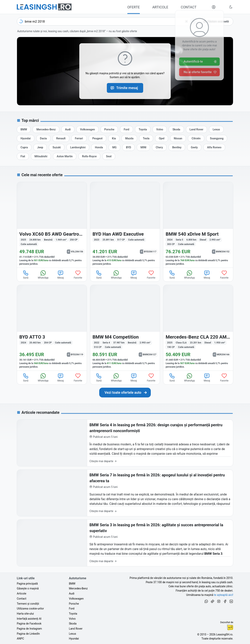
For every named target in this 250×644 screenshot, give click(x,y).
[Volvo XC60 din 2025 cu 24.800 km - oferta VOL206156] (52, 225)
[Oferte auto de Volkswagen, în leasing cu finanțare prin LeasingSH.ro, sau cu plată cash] (87, 129)
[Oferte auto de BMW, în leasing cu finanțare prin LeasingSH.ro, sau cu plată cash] (24, 129)
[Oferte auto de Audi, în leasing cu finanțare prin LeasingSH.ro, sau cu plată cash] (68, 129)
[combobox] (107, 21)
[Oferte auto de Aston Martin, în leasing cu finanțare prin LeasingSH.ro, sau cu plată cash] (65, 156)
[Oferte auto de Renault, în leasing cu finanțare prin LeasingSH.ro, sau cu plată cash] (61, 138)
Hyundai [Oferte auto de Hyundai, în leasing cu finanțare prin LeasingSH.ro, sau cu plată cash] (74, 639)
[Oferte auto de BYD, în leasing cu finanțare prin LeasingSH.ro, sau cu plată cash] (129, 147)
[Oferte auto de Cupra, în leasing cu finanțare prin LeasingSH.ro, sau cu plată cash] (24, 147)
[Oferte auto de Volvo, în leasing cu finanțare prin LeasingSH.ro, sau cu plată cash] (160, 129)
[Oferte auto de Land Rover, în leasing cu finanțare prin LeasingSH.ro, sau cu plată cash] (196, 129)
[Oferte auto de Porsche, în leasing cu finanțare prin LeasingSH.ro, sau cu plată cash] (109, 129)
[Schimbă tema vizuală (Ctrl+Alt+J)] (231, 7)
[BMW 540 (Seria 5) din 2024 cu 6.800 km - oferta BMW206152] (198, 225)
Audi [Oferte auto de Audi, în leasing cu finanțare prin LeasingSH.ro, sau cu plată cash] (72, 594)
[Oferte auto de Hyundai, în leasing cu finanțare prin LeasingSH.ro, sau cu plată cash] (26, 138)
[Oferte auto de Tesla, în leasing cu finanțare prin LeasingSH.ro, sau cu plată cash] (146, 138)
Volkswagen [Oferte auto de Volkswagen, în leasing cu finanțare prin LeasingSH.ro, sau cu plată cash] (76, 599)
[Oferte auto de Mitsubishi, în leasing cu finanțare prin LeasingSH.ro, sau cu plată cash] (41, 156)
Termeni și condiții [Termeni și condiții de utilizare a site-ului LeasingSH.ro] (28, 604)
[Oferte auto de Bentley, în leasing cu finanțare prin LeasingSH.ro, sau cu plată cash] (177, 147)
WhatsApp (43, 274)
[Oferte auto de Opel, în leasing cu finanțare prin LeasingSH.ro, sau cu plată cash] (162, 138)
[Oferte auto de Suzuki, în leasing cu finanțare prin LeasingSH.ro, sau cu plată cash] (57, 147)
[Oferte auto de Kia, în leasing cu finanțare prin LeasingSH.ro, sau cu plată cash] (114, 138)
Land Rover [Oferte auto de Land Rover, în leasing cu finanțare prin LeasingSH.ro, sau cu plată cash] (76, 629)
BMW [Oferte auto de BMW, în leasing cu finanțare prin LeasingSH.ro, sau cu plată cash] (72, 584)
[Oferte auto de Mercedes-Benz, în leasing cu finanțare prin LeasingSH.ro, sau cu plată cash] (46, 129)
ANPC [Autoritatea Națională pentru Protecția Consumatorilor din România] (20, 639)
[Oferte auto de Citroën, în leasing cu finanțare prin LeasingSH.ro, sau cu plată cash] (196, 138)
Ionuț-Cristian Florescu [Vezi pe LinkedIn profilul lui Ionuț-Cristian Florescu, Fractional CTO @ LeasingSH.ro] (230, 627)
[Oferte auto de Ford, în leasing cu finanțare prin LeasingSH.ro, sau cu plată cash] (126, 129)
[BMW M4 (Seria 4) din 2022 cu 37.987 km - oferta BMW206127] (125, 328)
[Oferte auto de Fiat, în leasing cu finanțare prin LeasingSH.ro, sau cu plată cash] (23, 156)
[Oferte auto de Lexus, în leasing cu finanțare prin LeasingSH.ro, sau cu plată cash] (216, 129)
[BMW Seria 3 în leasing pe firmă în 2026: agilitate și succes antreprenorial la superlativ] (125, 543)
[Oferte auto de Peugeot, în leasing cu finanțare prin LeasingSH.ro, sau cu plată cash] (97, 138)
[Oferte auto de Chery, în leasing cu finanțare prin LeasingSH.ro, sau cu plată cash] (159, 147)
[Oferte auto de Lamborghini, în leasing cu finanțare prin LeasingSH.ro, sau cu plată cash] (78, 147)
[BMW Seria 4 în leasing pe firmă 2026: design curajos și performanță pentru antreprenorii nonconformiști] (125, 443)
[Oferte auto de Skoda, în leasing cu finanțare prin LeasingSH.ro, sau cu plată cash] (176, 129)
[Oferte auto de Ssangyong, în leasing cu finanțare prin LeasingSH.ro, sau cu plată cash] (217, 138)
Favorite (78, 274)
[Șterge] (187, 21)
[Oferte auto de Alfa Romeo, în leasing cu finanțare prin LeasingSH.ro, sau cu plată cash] (214, 147)
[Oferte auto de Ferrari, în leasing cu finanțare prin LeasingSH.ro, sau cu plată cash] (79, 138)
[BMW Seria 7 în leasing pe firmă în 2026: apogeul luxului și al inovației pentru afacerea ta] (125, 493)
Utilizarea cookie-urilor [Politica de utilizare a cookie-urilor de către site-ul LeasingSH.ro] (30, 609)
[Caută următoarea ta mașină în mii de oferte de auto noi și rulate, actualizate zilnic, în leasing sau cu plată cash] (125, 393)
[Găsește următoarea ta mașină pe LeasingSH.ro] (44, 7)
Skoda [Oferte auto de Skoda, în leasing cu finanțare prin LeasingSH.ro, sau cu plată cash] (73, 624)
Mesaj (61, 274)
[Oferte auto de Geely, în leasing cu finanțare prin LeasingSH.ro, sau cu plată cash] (194, 147)
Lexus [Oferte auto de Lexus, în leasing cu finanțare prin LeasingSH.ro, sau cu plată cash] (73, 634)
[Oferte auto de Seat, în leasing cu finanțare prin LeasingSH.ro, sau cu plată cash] (109, 156)
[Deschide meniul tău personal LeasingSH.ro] (214, 7)
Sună (26, 274)
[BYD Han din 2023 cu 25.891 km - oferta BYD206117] (125, 225)
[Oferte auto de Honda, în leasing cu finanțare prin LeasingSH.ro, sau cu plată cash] (99, 147)
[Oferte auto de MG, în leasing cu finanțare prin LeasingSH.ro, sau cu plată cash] (114, 147)
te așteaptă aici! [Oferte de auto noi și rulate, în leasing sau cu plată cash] (224, 595)
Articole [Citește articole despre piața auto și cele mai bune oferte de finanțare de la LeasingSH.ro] (21, 594)
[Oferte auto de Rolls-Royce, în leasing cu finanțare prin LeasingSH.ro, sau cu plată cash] (89, 156)
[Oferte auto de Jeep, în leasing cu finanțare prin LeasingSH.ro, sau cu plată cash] (40, 147)
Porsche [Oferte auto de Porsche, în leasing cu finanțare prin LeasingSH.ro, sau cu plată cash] (74, 604)
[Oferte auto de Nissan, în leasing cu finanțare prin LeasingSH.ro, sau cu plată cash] (178, 138)
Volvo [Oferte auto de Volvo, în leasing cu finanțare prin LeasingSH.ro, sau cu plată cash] (72, 619)
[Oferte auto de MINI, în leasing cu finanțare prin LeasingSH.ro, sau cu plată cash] (143, 147)
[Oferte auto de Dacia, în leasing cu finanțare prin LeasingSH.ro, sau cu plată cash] (43, 138)
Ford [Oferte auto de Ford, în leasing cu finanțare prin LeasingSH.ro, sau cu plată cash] (72, 609)
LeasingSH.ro (224, 634)
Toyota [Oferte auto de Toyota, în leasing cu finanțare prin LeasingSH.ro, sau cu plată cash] (73, 614)
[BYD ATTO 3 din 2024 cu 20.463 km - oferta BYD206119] (52, 328)
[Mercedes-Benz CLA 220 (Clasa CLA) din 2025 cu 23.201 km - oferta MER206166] (198, 328)
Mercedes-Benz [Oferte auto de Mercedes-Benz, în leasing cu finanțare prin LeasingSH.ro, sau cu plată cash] (78, 588)
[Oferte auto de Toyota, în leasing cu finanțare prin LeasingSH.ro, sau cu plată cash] (143, 129)
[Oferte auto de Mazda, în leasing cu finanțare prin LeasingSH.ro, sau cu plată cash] (129, 138)
